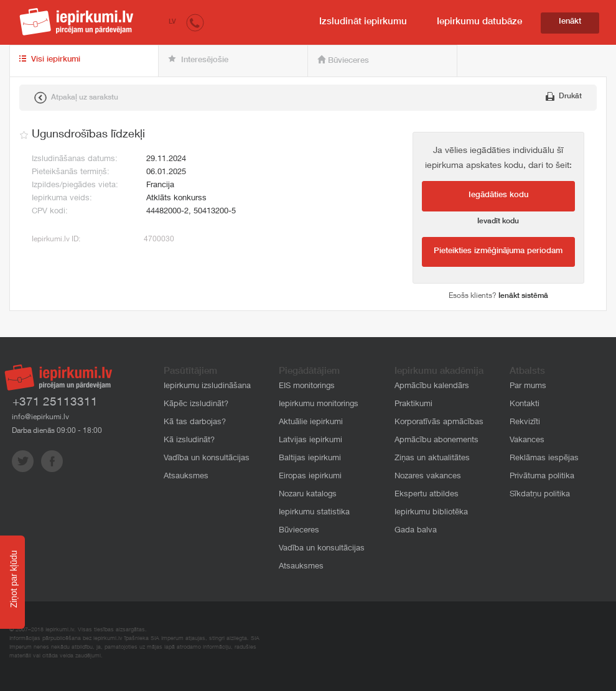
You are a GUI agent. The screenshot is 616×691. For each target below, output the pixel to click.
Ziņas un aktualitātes (432, 459)
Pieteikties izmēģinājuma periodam (498, 252)
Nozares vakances (428, 477)
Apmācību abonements (436, 441)
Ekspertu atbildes (427, 495)
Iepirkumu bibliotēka (431, 513)
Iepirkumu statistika (314, 513)
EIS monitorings (307, 387)
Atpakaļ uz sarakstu (76, 98)
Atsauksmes (186, 477)
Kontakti (525, 405)
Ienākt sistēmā (523, 296)
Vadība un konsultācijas (207, 459)
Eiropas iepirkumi (310, 477)
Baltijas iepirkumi (310, 459)
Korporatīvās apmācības (439, 423)
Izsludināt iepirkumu (363, 22)
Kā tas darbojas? (195, 423)
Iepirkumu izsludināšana (207, 387)
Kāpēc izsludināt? (196, 405)
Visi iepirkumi (50, 60)
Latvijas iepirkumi (310, 441)
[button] (195, 22)
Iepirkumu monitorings (319, 405)
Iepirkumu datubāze (479, 22)
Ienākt (570, 22)
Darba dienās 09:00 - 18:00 (57, 431)
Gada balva (416, 531)
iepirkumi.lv (77, 22)
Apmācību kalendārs (432, 387)
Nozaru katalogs (308, 495)
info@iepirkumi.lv (40, 417)
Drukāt (564, 96)
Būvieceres (343, 60)
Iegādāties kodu (498, 196)
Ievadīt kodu (498, 221)
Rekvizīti (525, 423)
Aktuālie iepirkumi (311, 423)
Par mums (528, 387)
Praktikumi (413, 405)
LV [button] (172, 22)
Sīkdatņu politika (540, 495)
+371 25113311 (55, 403)
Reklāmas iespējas (544, 459)
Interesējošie (198, 60)
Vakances (527, 441)
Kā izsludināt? (189, 441)
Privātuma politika (542, 477)
